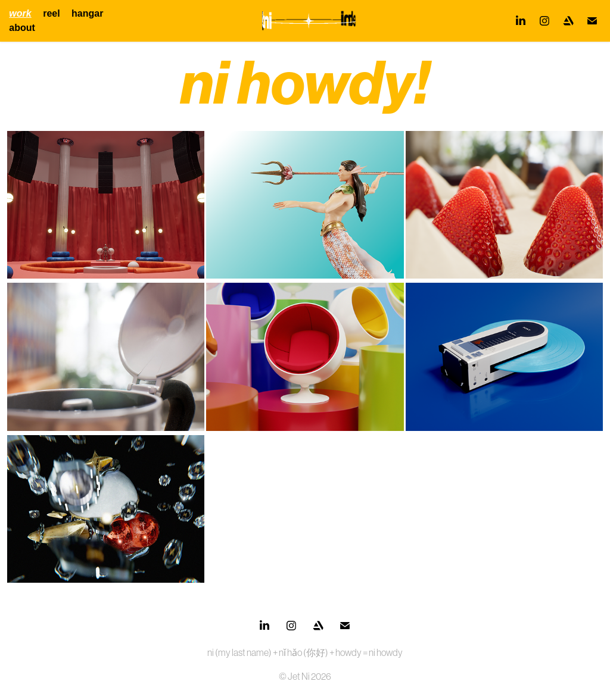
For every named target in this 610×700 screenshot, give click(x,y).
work (20, 13)
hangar (87, 13)
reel (51, 13)
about (22, 28)
